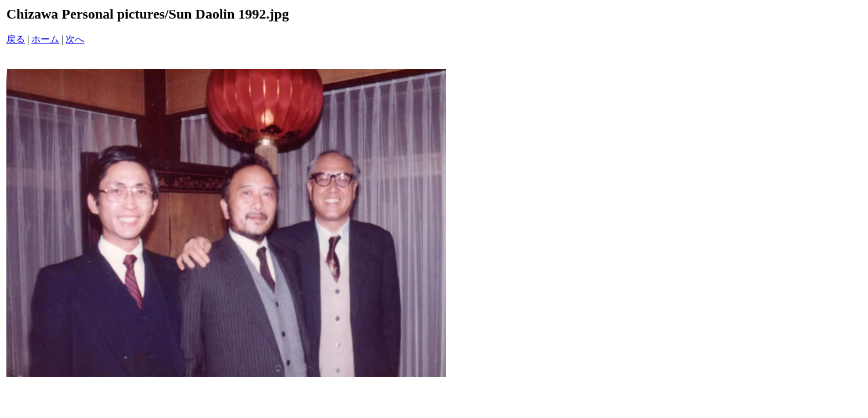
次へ (75, 39)
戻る (16, 39)
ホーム (45, 39)
